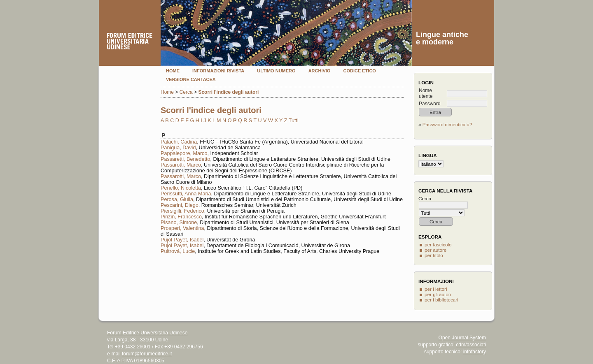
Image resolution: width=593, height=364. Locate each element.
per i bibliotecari (441, 300)
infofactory (475, 352)
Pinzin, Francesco (181, 217)
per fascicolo (438, 245)
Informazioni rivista (218, 71)
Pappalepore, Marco (184, 153)
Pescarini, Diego (180, 205)
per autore (435, 250)
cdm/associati (471, 345)
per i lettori (436, 289)
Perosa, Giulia (177, 199)
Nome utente (426, 93)
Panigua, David (178, 148)
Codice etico (359, 71)
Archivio (320, 71)
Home (173, 71)
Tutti (294, 121)
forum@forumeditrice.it (147, 354)
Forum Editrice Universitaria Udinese (147, 333)
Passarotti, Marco (181, 165)
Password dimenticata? (447, 124)
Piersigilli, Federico (182, 211)
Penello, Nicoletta (181, 188)
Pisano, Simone (179, 223)
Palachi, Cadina (179, 142)
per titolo (434, 255)
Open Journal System (462, 338)
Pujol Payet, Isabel (182, 240)
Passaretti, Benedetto (185, 159)
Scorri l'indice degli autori (228, 92)
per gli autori (438, 294)
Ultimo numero (276, 71)
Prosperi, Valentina (182, 228)
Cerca (186, 92)
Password (430, 104)
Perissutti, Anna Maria (186, 194)
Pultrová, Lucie (178, 251)
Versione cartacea (191, 79)
